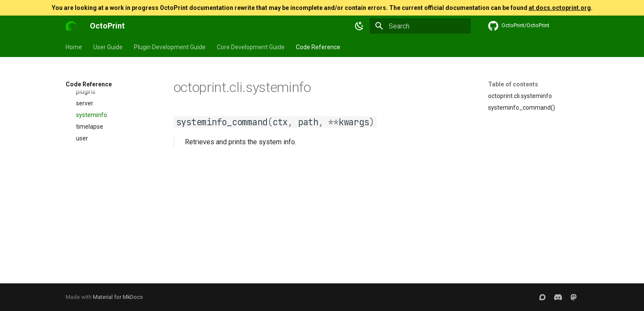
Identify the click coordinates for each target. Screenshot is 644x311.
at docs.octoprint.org (560, 8)
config (84, 178)
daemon (82, 259)
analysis (87, 143)
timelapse (90, 235)
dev (81, 189)
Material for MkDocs (118, 297)
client (83, 154)
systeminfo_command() (522, 108)
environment (88, 270)
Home (74, 47)
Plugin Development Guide (170, 47)
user (82, 247)
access (80, 119)
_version (82, 108)
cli (74, 131)
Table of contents (513, 84)
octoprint (78, 96)
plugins (86, 200)
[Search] (420, 26)
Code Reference (318, 47)
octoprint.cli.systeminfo (520, 96)
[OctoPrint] (71, 26)
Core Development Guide (251, 47)
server (85, 212)
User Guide (108, 47)
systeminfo (92, 224)
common (88, 166)
